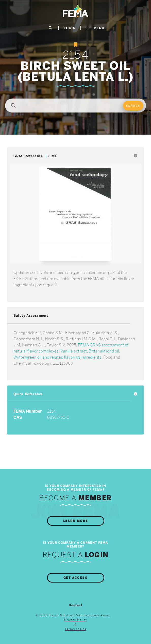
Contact (76, 605)
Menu (95, 28)
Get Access (75, 578)
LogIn (70, 28)
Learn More (76, 521)
